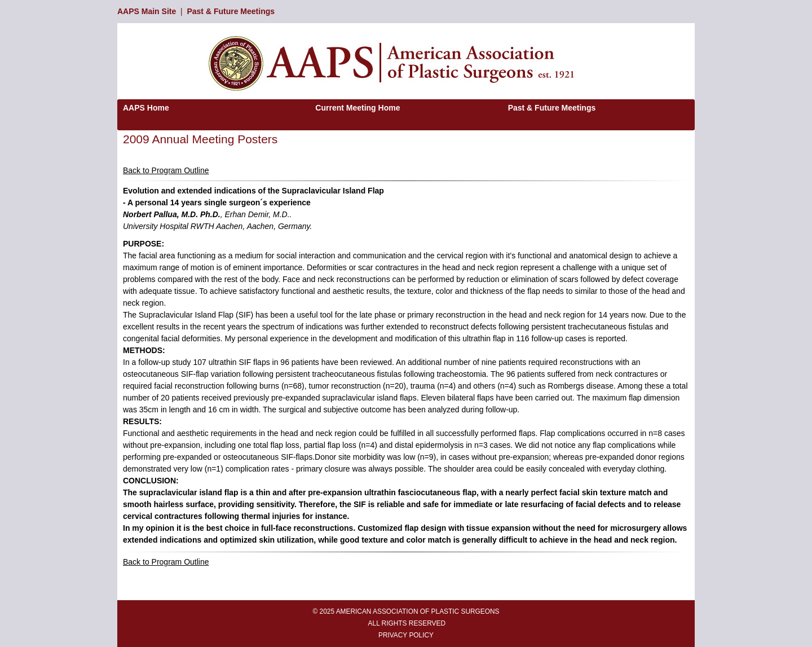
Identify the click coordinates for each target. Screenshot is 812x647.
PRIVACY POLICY (406, 635)
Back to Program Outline (166, 170)
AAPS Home (146, 108)
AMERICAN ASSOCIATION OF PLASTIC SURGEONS (418, 611)
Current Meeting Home (358, 108)
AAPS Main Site (147, 11)
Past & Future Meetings (231, 11)
